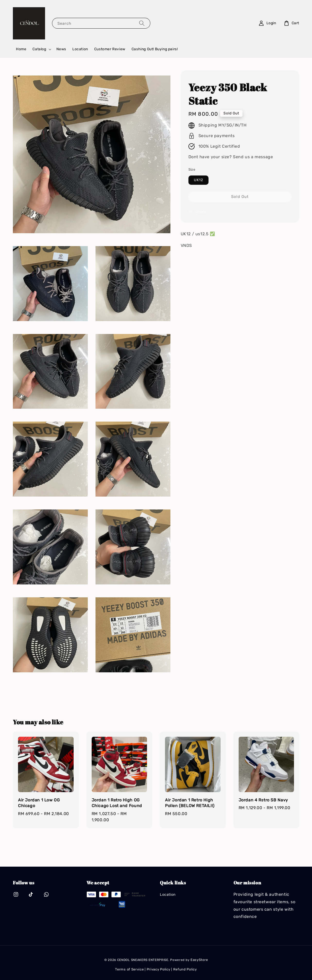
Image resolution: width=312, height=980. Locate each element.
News (61, 49)
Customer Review (110, 49)
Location (80, 49)
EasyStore (199, 960)
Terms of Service (129, 969)
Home (21, 49)
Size (192, 169)
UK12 (198, 180)
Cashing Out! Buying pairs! (155, 49)
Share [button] (197, 212)
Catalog (39, 49)
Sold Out (240, 197)
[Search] (142, 23)
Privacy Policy (159, 969)
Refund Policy (185, 969)
